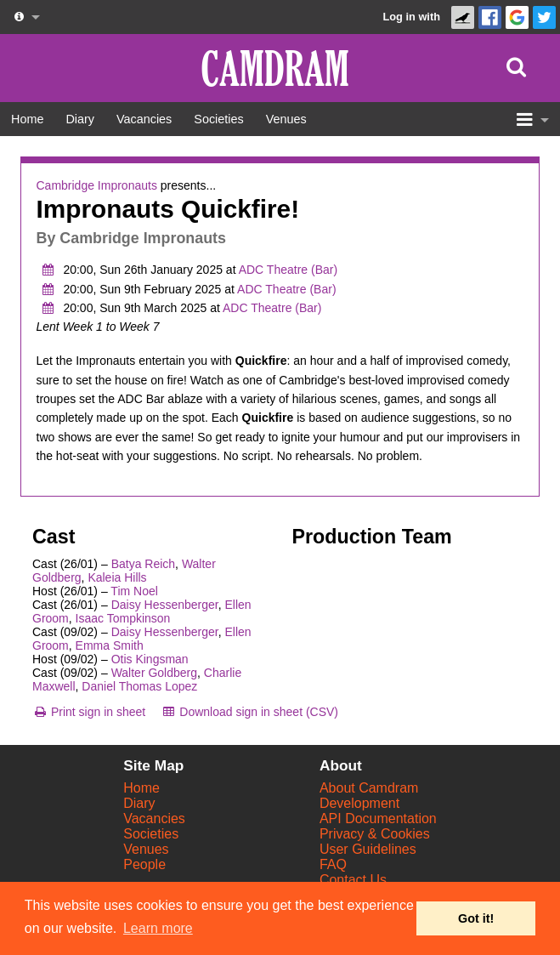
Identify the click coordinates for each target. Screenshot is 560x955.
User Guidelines (368, 849)
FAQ (333, 864)
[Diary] (80, 119)
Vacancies (154, 819)
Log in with (411, 17)
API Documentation (378, 819)
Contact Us (353, 880)
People (144, 864)
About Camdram (369, 788)
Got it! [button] (476, 918)
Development (359, 803)
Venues (146, 849)
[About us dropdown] (25, 17)
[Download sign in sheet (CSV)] (249, 712)
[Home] (27, 119)
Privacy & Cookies (375, 834)
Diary (139, 803)
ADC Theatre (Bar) (288, 270)
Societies (151, 834)
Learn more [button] (158, 928)
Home (141, 788)
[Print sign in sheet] (89, 712)
